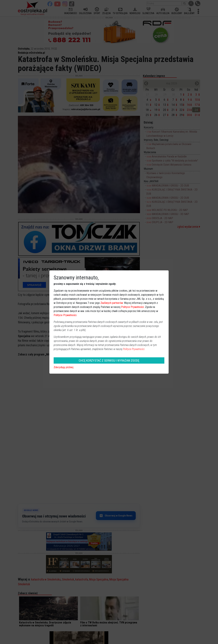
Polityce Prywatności (133, 307)
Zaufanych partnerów (112, 303)
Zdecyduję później (64, 367)
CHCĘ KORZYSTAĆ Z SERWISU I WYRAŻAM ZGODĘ (109, 360)
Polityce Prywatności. (134, 349)
